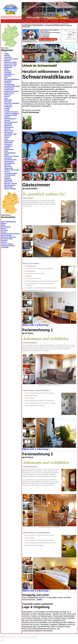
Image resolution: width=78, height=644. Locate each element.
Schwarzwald (9, 161)
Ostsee (7, 137)
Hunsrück (8, 102)
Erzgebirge (8, 81)
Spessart (7, 165)
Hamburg (4, 230)
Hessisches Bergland (12, 103)
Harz (6, 98)
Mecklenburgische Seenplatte (11, 123)
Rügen (7, 155)
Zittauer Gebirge (10, 189)
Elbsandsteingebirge (12, 79)
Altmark (7, 55)
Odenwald (8, 136)
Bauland (7, 61)
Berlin (6, 69)
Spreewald (8, 166)
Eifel (6, 78)
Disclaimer (60, 1)
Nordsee (7, 129)
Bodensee (8, 71)
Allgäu (7, 54)
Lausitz (7, 110)
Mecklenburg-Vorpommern (11, 234)
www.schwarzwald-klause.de (47, 41)
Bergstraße (8, 67)
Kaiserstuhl (8, 105)
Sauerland (8, 158)
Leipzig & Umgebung (12, 114)
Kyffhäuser (8, 107)
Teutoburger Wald (11, 173)
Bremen (4, 229)
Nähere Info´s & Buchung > (36, 325)
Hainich (7, 96)
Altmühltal (8, 57)
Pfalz (6, 139)
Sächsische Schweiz (12, 156)
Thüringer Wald (10, 175)
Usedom (7, 177)
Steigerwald (9, 168)
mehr (39, 600)
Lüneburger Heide (11, 115)
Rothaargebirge (10, 153)
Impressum (75, 1)
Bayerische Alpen (11, 62)
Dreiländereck (9, 74)
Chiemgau (8, 73)
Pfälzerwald (8, 143)
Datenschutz (65, 1)
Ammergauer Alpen (11, 59)
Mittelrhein (8, 125)
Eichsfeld (8, 76)
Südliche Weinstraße (12, 170)
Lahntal (7, 108)
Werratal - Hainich (11, 184)
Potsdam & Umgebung (8, 145)
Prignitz (7, 148)
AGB (70, 1)
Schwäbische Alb (10, 160)
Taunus (7, 172)
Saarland (4, 241)
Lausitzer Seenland (11, 112)
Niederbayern (9, 127)
